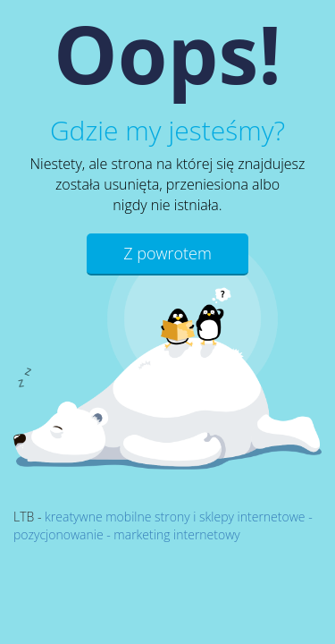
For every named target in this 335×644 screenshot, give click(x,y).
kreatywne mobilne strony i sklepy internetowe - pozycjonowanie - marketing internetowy (163, 525)
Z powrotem (167, 253)
